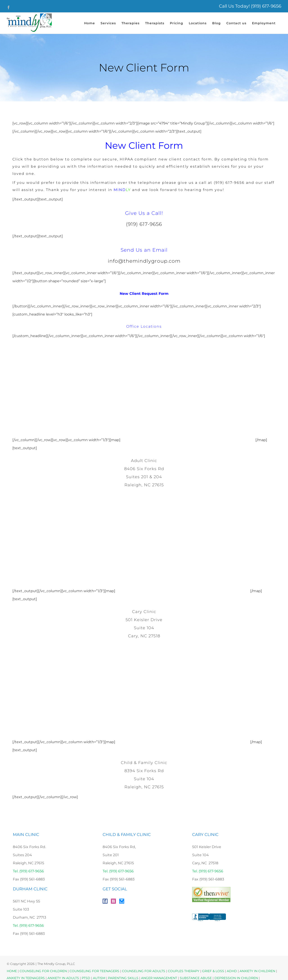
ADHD (232, 971)
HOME (12, 971)
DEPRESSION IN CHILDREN (236, 978)
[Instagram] (113, 901)
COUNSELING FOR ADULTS (144, 971)
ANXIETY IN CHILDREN (257, 971)
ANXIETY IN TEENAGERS (26, 978)
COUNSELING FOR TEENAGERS (94, 971)
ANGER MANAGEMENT (159, 978)
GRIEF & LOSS (213, 971)
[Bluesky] (122, 901)
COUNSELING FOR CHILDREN (43, 971)
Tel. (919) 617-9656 (28, 871)
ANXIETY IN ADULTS (63, 978)
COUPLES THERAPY (184, 971)
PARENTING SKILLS (123, 978)
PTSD (86, 978)
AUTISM (99, 978)
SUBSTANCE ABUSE (196, 978)
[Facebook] (105, 901)
